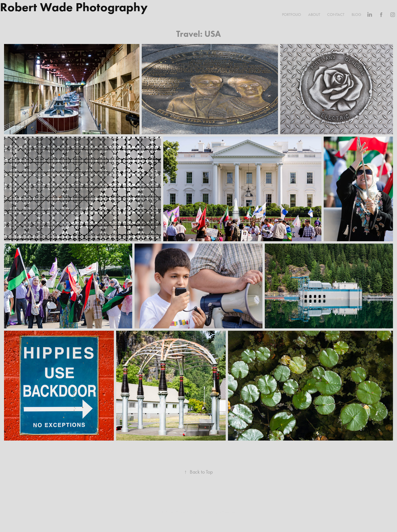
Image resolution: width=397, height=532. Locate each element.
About (314, 15)
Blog (356, 15)
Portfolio (291, 15)
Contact (336, 15)
